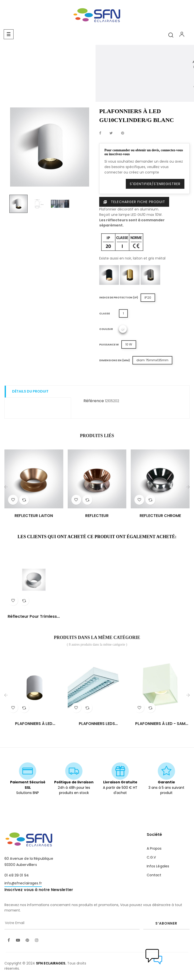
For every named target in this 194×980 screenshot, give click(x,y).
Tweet (111, 133)
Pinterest (123, 133)
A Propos (154, 848)
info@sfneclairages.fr (23, 883)
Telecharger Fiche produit (134, 202)
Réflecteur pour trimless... (34, 617)
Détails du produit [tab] (30, 391)
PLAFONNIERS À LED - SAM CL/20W (160, 724)
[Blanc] (123, 329)
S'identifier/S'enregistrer (155, 184)
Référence (94, 401)
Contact (154, 875)
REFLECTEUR (97, 516)
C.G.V (151, 857)
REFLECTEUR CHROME (160, 516)
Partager (100, 133)
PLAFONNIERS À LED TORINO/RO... (34, 724)
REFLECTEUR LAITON (34, 516)
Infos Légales (158, 866)
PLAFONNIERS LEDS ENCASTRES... (97, 724)
